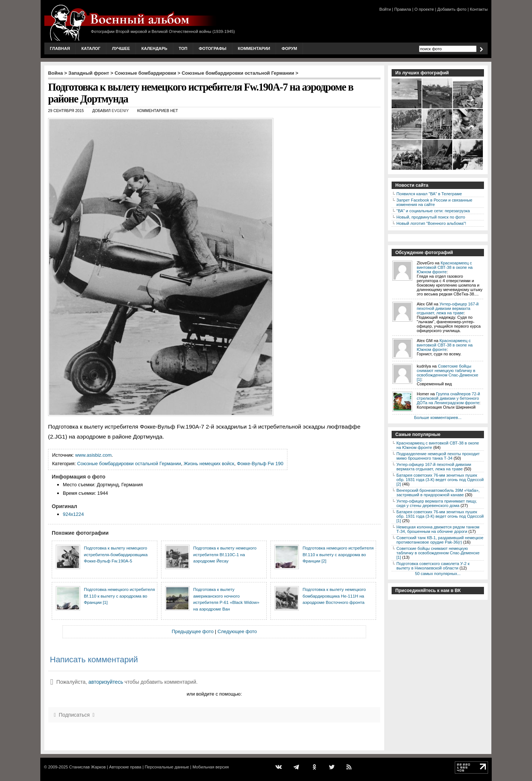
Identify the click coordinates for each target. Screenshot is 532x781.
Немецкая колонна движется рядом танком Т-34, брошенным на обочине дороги (438, 529)
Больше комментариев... (438, 417)
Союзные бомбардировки (145, 73)
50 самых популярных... (438, 574)
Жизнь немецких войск (209, 464)
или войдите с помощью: (214, 694)
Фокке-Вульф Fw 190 (260, 464)
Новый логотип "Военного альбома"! (431, 223)
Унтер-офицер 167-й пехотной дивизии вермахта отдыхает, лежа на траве (448, 308)
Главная (60, 48)
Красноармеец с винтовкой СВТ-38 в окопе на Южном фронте (445, 267)
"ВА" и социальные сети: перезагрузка (433, 211)
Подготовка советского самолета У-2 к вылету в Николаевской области (433, 566)
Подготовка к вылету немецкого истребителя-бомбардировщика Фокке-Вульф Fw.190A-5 (116, 554)
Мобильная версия (211, 767)
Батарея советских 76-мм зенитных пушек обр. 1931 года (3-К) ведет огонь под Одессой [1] (440, 516)
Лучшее (121, 48)
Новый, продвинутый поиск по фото (431, 217)
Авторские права (125, 767)
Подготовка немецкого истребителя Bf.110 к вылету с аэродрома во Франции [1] (119, 596)
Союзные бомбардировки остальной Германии (238, 73)
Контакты (479, 9)
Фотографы (213, 48)
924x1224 (73, 514)
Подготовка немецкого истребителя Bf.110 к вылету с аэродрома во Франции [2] (338, 554)
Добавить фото (452, 9)
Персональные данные (167, 767)
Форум (289, 48)
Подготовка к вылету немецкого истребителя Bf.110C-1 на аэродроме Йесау (225, 554)
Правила (403, 9)
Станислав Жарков (87, 767)
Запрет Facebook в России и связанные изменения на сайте (434, 202)
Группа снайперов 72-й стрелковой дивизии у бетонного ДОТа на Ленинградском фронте (448, 398)
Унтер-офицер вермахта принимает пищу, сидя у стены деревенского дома (437, 503)
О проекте (424, 9)
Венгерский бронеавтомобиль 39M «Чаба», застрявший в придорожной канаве (438, 493)
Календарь (154, 48)
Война (55, 73)
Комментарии (254, 48)
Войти (385, 9)
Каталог (91, 48)
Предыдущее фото (193, 631)
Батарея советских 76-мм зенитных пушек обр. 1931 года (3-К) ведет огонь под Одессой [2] (440, 480)
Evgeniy (120, 111)
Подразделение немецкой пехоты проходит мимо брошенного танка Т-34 (438, 456)
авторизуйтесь (106, 682)
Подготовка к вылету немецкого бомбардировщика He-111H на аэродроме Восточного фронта (334, 596)
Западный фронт (89, 73)
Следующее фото (237, 631)
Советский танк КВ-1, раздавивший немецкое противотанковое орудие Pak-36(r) (440, 540)
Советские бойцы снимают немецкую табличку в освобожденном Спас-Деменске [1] (447, 373)
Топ (183, 48)
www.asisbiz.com (94, 455)
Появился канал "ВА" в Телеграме (429, 194)
